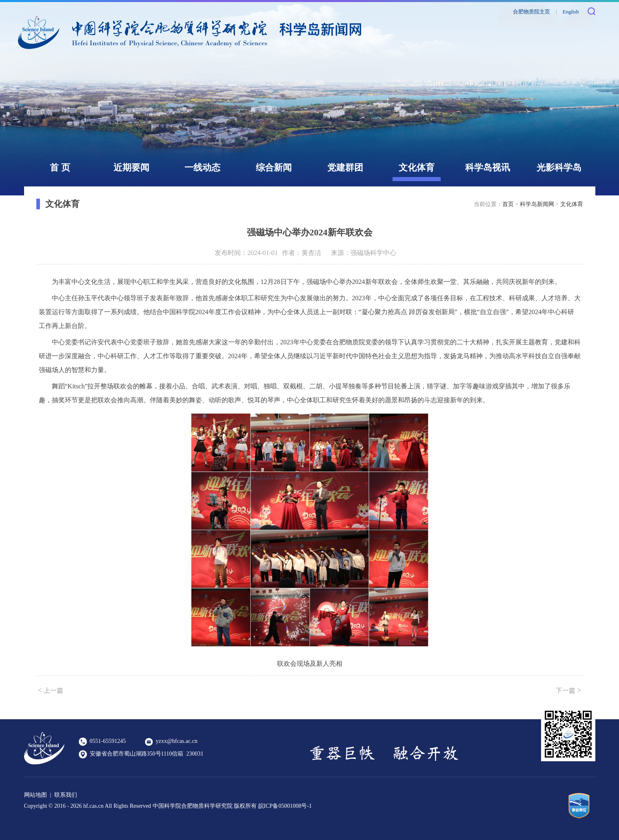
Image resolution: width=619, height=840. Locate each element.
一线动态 (202, 167)
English (571, 12)
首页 (508, 204)
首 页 (60, 167)
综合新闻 (274, 167)
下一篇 (568, 690)
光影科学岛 (559, 167)
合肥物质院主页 (531, 12)
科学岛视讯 (488, 167)
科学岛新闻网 (537, 204)
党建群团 (345, 167)
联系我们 (66, 795)
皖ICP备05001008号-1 (285, 806)
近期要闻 (131, 167)
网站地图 (35, 795)
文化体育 (417, 167)
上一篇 (51, 690)
